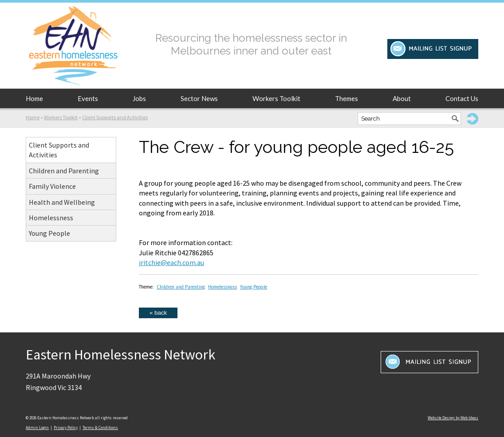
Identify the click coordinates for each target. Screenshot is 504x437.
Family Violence (52, 186)
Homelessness (51, 218)
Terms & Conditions (100, 427)
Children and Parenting (64, 171)
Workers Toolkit (276, 98)
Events (88, 98)
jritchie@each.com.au (171, 262)
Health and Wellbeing (62, 202)
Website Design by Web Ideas (453, 418)
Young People (49, 233)
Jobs (139, 98)
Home (34, 98)
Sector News (199, 98)
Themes (346, 98)
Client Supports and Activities (115, 117)
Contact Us (462, 98)
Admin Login (37, 427)
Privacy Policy (66, 427)
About (402, 98)
